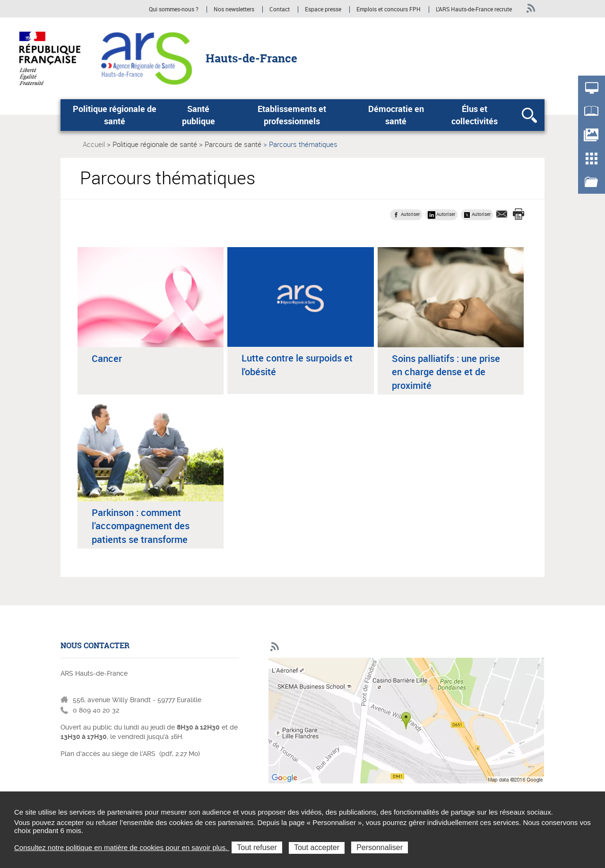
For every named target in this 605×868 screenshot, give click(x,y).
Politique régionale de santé (115, 115)
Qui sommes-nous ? (174, 9)
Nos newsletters (234, 9)
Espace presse (323, 9)
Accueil (94, 144)
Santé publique (199, 115)
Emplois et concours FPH (389, 9)
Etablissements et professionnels (292, 115)
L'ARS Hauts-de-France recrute (474, 9)
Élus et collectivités (475, 115)
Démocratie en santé (396, 115)
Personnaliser (380, 847)
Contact (280, 9)
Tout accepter (317, 847)
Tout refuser (257, 847)
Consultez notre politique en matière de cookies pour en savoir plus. (122, 847)
